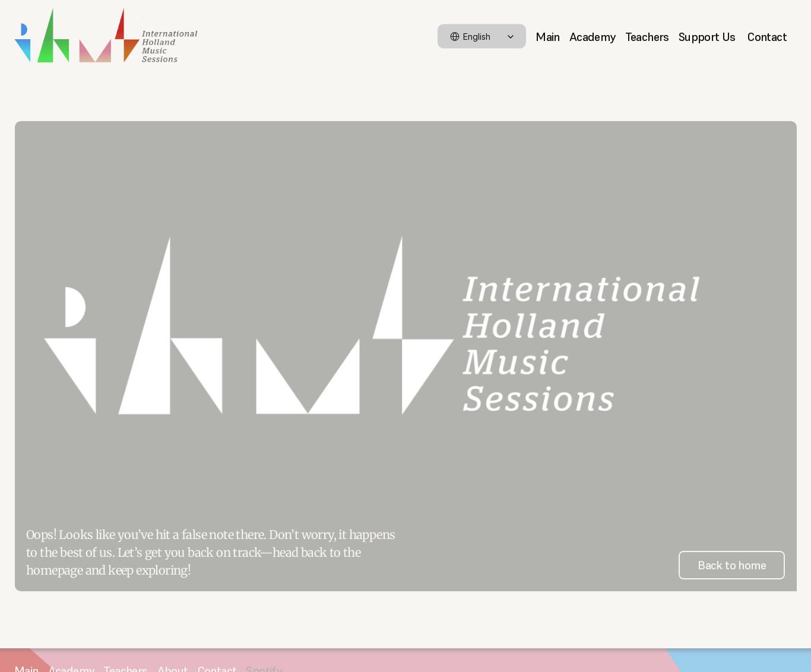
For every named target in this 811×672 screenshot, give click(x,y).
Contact (767, 36)
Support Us (708, 36)
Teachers (647, 36)
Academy (593, 36)
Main (548, 36)
